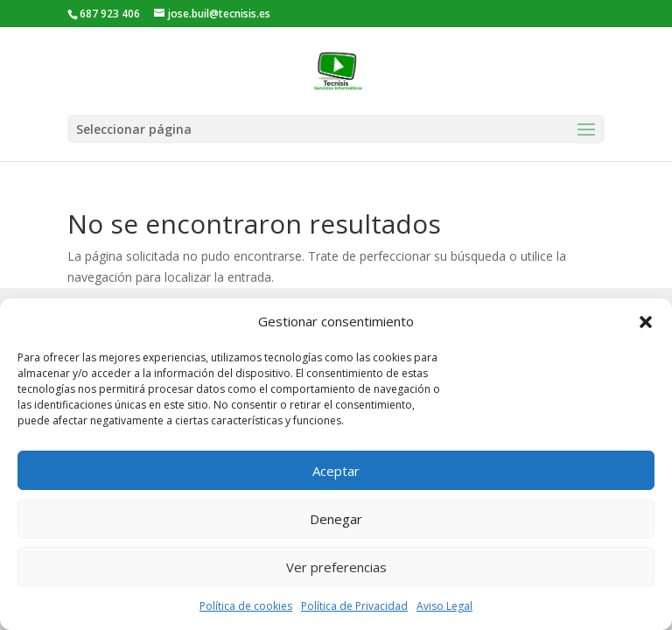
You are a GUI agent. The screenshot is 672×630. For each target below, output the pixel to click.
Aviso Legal (444, 606)
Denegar (336, 519)
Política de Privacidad (354, 606)
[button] (646, 322)
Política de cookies (246, 606)
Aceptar (336, 471)
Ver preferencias (336, 567)
